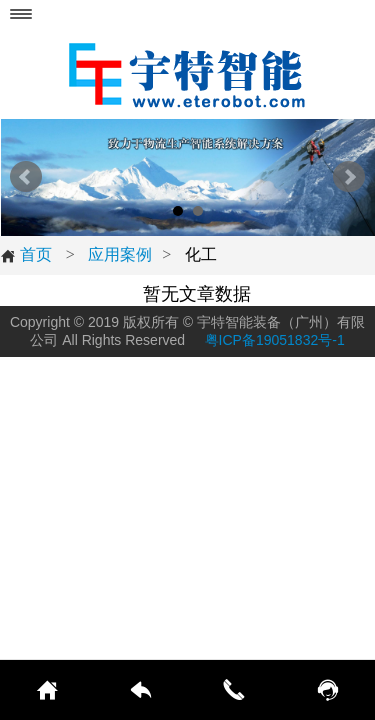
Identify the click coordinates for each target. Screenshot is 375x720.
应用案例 (120, 254)
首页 (26, 255)
